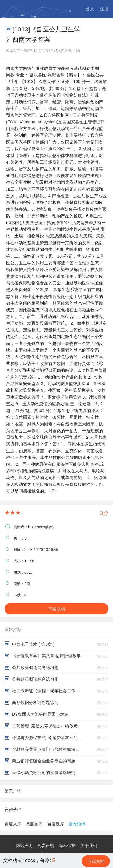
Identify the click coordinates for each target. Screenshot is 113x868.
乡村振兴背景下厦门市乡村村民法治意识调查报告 (44, 749)
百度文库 (13, 824)
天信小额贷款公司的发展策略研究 (40, 773)
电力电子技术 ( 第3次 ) (30, 644)
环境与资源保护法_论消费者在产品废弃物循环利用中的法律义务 (44, 737)
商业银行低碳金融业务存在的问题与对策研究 (44, 761)
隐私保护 (67, 846)
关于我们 (89, 846)
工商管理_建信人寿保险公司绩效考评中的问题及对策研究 (44, 726)
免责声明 (46, 846)
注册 (104, 9)
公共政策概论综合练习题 (31, 679)
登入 (90, 9)
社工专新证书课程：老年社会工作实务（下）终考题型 (44, 691)
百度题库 (56, 824)
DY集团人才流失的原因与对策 (36, 714)
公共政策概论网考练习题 (31, 667)
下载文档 (57, 609)
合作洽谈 (77, 824)
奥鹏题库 (34, 824)
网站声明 (24, 846)
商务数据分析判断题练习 (31, 702)
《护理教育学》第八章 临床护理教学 (43, 656)
